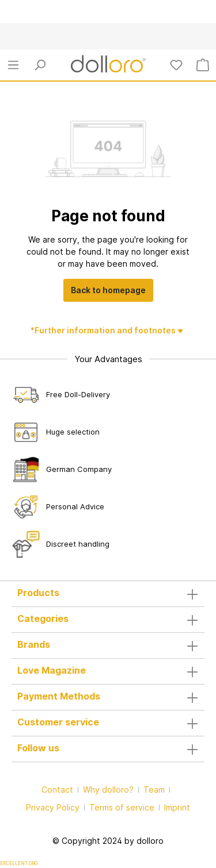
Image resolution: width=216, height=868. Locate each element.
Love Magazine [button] (108, 671)
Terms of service (122, 807)
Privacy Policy (53, 807)
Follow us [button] (108, 749)
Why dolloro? (108, 790)
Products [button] (108, 594)
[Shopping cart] (203, 65)
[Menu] (13, 65)
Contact (57, 790)
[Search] (40, 65)
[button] (108, 646)
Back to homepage (108, 290)
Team (154, 790)
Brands (34, 644)
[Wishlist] (176, 65)
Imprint (177, 807)
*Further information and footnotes (104, 330)
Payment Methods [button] (108, 697)
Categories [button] (108, 620)
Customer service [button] (108, 723)
